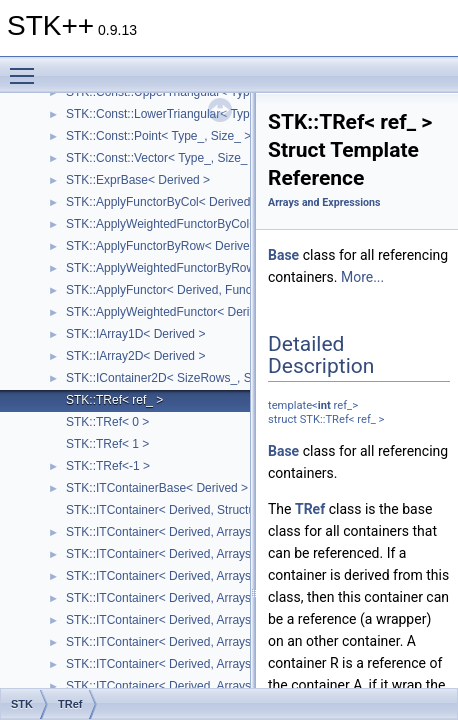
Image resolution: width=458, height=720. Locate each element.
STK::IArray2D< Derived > (135, 356)
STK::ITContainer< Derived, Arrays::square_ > (188, 554)
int (324, 405)
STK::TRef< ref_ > (114, 400)
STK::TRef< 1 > (107, 444)
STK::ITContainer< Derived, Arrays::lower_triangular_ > (213, 576)
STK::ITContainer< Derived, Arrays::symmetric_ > (197, 620)
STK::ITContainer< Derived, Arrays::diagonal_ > (193, 686)
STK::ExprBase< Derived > (138, 180)
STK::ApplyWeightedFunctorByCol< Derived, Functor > (212, 224)
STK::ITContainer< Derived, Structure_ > (174, 510)
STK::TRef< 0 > (107, 422)
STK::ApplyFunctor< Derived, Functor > (171, 290)
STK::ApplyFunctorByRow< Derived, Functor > (190, 246)
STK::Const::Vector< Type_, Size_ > (162, 158)
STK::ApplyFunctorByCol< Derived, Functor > (187, 202)
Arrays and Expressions (324, 202)
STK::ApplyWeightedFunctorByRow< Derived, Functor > (215, 268)
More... (362, 277)
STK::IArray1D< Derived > (135, 334)
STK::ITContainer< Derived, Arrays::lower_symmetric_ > (215, 642)
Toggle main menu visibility (27, 67)
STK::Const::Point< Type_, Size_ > (158, 136)
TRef (310, 509)
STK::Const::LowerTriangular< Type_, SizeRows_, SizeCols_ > (233, 114)
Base (283, 255)
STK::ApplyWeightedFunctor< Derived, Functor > (196, 312)
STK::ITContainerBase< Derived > (157, 488)
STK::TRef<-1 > (108, 466)
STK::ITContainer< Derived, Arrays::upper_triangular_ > (214, 598)
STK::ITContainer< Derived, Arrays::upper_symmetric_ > (216, 664)
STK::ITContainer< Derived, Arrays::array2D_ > (191, 532)
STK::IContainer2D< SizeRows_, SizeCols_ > (187, 378)
